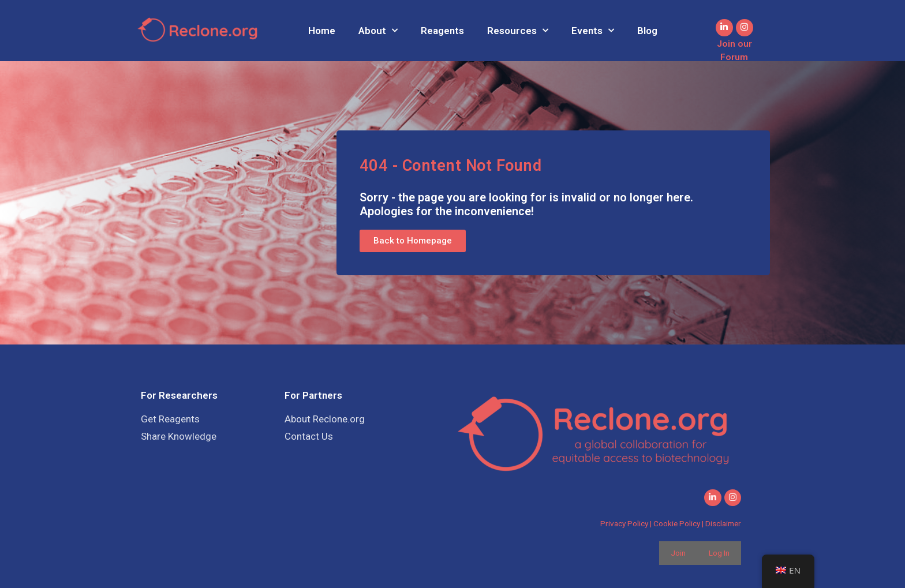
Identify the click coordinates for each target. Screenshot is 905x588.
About (378, 31)
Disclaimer (723, 524)
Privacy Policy (624, 524)
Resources (518, 31)
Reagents (442, 31)
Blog (647, 31)
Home (322, 31)
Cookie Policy (677, 524)
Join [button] (678, 553)
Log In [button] (719, 553)
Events (593, 31)
